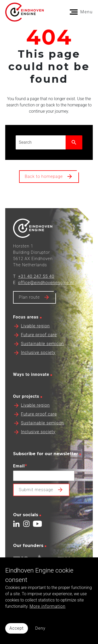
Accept (17, 628)
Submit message (36, 497)
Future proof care (39, 342)
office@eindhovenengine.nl (46, 290)
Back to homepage (44, 176)
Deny (40, 628)
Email (20, 473)
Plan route (29, 305)
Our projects (26, 404)
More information (48, 606)
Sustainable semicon (42, 351)
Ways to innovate (31, 382)
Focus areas (26, 324)
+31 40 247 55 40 (36, 284)
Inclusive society (38, 360)
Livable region (35, 333)
